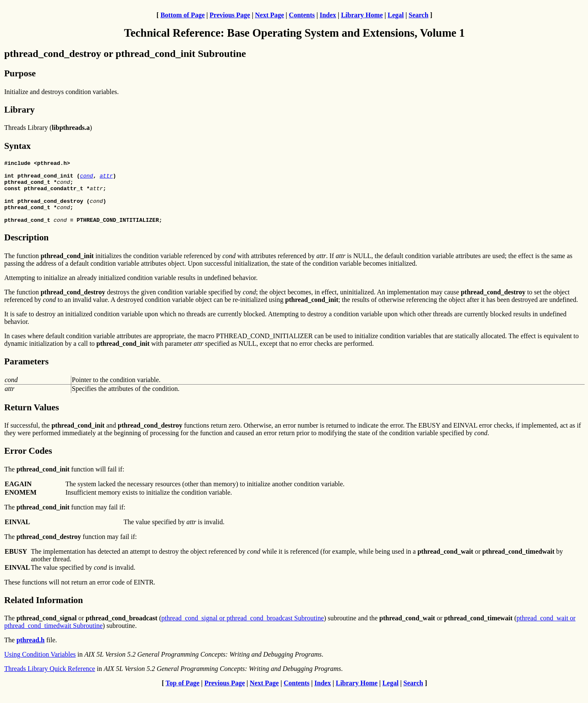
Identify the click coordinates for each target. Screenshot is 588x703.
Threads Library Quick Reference (50, 681)
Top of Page (183, 696)
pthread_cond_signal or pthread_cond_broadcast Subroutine (243, 631)
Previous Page (230, 15)
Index (328, 15)
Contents (302, 15)
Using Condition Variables (40, 667)
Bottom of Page (182, 15)
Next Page (269, 15)
